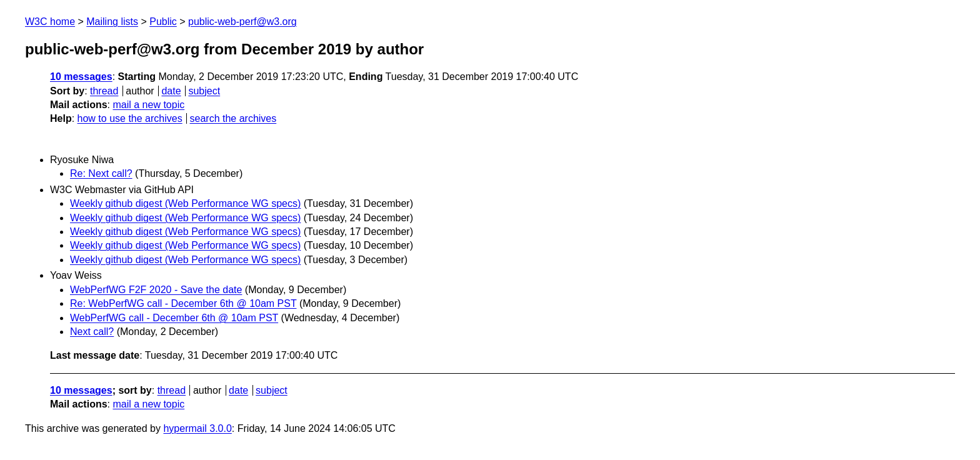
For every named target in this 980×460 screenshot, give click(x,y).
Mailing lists (112, 22)
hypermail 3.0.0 (197, 428)
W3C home (50, 22)
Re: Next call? (101, 173)
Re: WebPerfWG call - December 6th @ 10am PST (183, 303)
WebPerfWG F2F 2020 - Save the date (156, 290)
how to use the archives (130, 118)
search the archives (233, 118)
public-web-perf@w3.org (242, 22)
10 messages (81, 77)
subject (204, 91)
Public (163, 22)
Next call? (92, 332)
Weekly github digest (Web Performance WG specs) (185, 203)
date (171, 91)
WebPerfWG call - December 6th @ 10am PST (174, 318)
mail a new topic (148, 105)
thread (104, 91)
